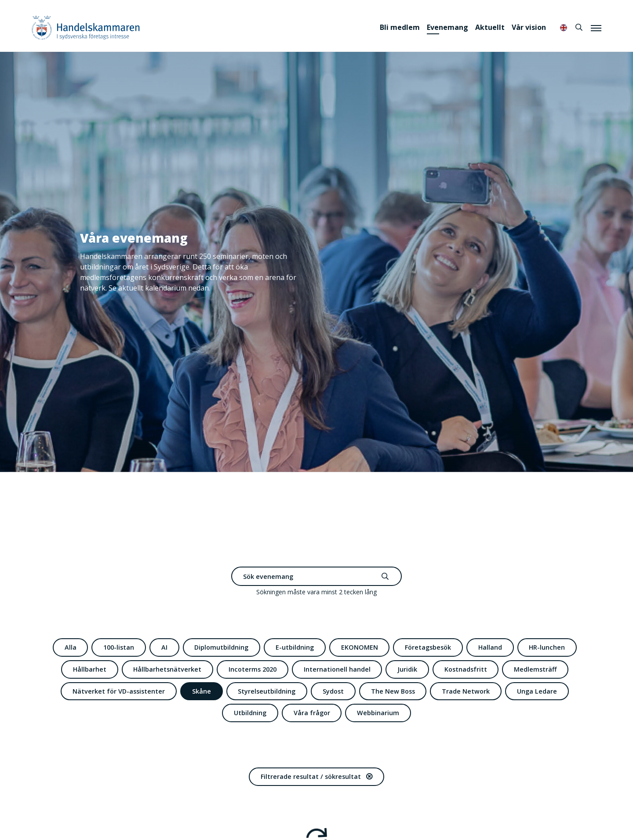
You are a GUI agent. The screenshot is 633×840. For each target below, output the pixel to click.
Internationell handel (337, 669)
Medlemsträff (535, 669)
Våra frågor (312, 713)
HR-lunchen (547, 647)
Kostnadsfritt (466, 669)
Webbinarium (378, 713)
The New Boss (393, 691)
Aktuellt (490, 27)
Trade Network (466, 691)
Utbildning (250, 713)
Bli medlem (400, 27)
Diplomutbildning (221, 647)
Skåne (202, 691)
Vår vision (529, 27)
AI (164, 647)
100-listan (119, 647)
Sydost (333, 691)
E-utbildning (295, 647)
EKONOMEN (360, 647)
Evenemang (447, 27)
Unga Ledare (537, 691)
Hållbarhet (90, 669)
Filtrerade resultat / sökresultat (316, 776)
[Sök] (579, 27)
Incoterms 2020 (253, 669)
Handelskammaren (86, 27)
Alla (71, 647)
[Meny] (596, 28)
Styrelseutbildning (267, 691)
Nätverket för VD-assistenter (119, 691)
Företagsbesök (428, 647)
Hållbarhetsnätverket (167, 669)
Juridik (407, 669)
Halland (490, 647)
